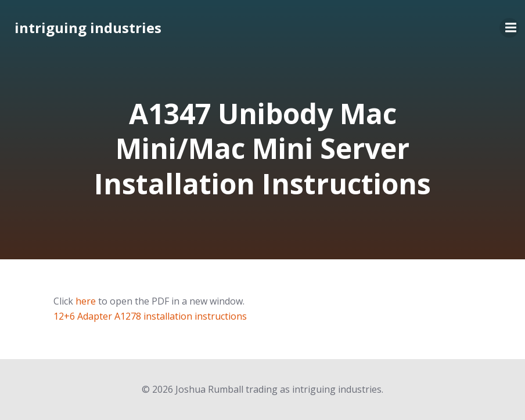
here (86, 301)
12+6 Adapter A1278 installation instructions (150, 316)
